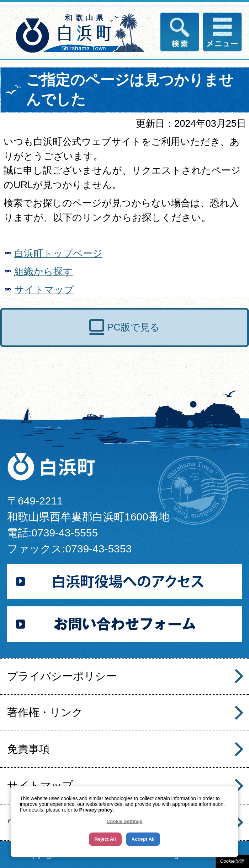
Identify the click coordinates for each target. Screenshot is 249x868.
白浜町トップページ (58, 253)
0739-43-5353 (98, 549)
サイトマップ (44, 290)
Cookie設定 (232, 861)
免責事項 (28, 749)
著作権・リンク (45, 712)
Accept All (143, 839)
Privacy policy (96, 810)
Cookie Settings (125, 821)
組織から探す (44, 271)
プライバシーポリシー (62, 676)
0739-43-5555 (65, 533)
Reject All (105, 839)
